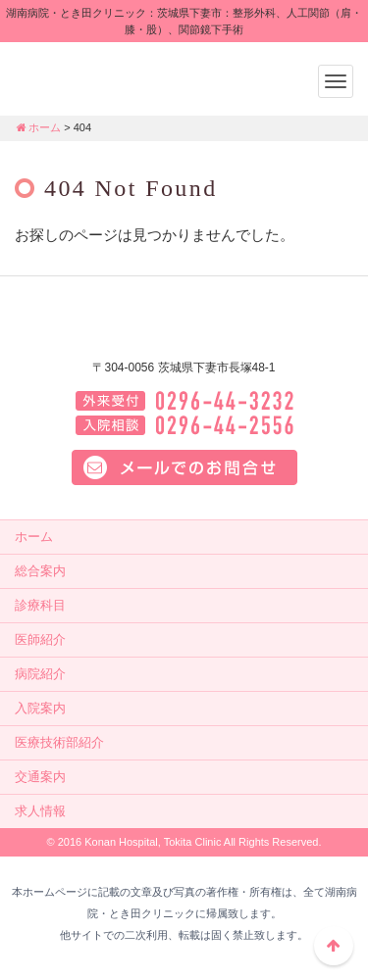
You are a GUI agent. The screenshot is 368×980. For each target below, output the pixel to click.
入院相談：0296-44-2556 (184, 425)
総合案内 (40, 571)
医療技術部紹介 (59, 742)
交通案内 (40, 777)
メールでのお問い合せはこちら (184, 467)
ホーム (38, 127)
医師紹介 (40, 639)
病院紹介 (40, 674)
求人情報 (40, 811)
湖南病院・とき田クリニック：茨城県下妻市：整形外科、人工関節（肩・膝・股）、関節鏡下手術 (137, 76)
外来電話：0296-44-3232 (184, 401)
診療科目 (40, 605)
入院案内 (40, 708)
